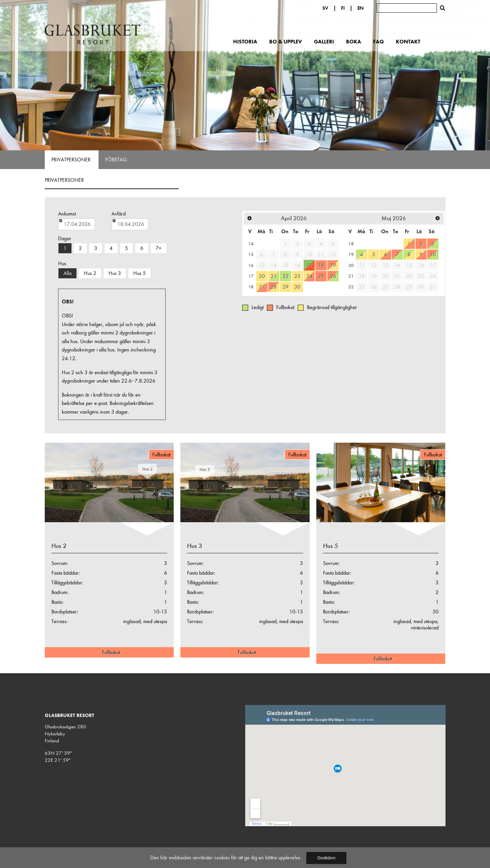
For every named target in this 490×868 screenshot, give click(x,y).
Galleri (324, 41)
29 (286, 287)
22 (286, 276)
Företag (116, 160)
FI (343, 8)
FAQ (378, 41)
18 (321, 265)
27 (262, 287)
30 (297, 287)
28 (274, 287)
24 (309, 276)
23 (297, 276)
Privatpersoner (71, 160)
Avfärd (119, 214)
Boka (354, 41)
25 (321, 276)
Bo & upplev (286, 41)
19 (333, 265)
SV (325, 8)
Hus (62, 264)
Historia (245, 41)
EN (361, 8)
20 (262, 276)
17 (309, 265)
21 (274, 276)
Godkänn (326, 858)
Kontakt (408, 41)
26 (333, 276)
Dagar (65, 239)
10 (433, 254)
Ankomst (67, 214)
